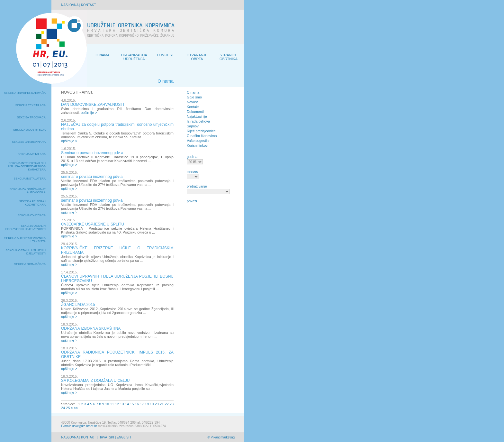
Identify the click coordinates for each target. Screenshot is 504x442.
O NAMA (102, 55)
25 (68, 408)
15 (132, 404)
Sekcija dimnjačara (30, 264)
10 (107, 404)
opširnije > (89, 113)
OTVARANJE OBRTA (197, 57)
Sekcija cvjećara (32, 215)
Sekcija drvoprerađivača (25, 93)
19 (152, 404)
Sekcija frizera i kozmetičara (32, 203)
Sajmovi (193, 126)
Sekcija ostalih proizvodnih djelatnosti (26, 227)
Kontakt (193, 107)
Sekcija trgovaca (31, 117)
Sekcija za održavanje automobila (28, 191)
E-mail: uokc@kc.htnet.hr (79, 426)
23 (172, 404)
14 (127, 404)
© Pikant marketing (221, 437)
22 (166, 404)
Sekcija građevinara (29, 142)
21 (162, 404)
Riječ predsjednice (201, 131)
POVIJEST (165, 55)
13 (122, 404)
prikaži (192, 201)
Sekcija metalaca (32, 154)
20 (157, 404)
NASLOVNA (70, 5)
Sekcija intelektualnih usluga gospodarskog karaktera (27, 166)
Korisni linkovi (198, 145)
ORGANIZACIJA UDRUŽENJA (134, 57)
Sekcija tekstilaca (31, 105)
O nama (193, 92)
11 (112, 404)
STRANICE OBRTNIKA (229, 57)
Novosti (193, 102)
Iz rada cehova (198, 121)
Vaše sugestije (198, 141)
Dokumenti (195, 112)
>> (76, 408)
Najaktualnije (197, 116)
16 (137, 404)
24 (63, 408)
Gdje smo (194, 97)
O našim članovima (202, 136)
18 (147, 404)
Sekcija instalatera (30, 179)
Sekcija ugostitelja (29, 130)
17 (142, 404)
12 (117, 404)
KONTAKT (88, 5)
